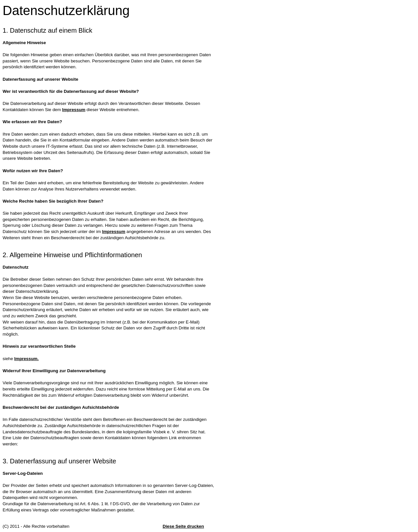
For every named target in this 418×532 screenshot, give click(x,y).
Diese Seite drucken (183, 526)
